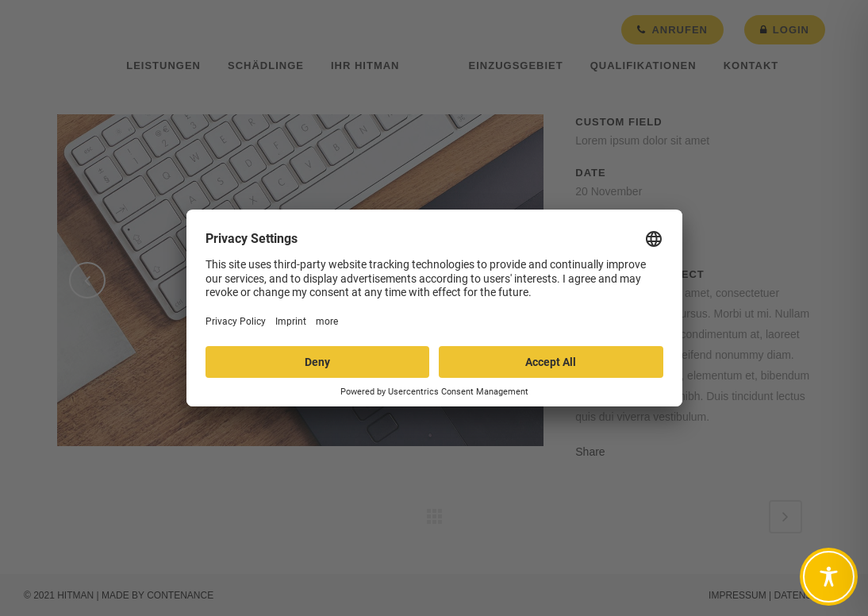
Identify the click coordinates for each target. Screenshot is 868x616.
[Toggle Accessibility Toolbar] (829, 577)
